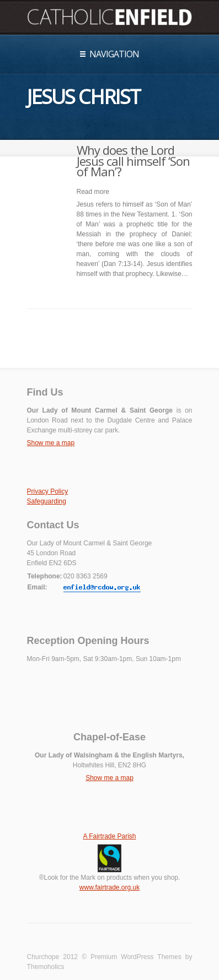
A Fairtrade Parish (109, 836)
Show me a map (51, 443)
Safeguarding (47, 501)
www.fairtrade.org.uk (109, 887)
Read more (93, 192)
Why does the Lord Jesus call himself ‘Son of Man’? (133, 161)
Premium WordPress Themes (136, 957)
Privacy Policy (48, 491)
